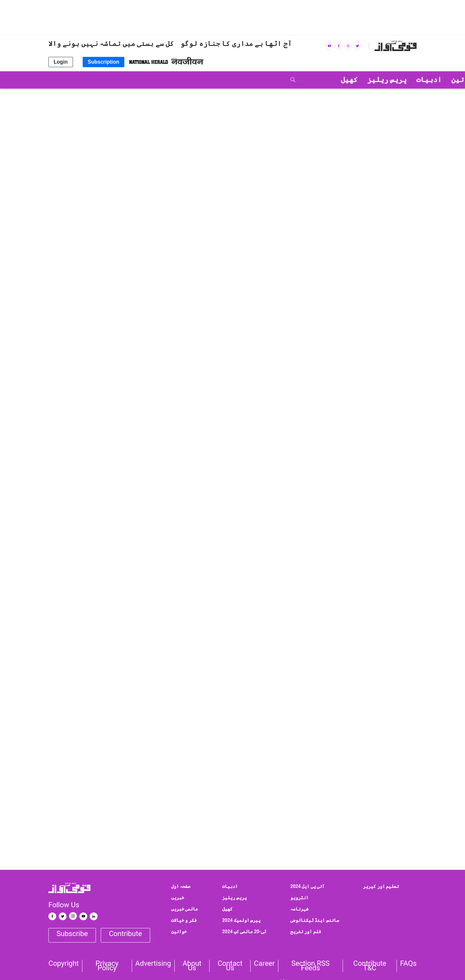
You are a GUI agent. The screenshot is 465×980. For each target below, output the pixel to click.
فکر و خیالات (184, 920)
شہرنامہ (299, 909)
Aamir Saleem (259, 827)
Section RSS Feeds (310, 966)
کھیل (227, 909)
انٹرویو (299, 898)
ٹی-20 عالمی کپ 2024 (244, 932)
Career (264, 964)
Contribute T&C (370, 966)
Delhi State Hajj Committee (322, 827)
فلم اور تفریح (306, 932)
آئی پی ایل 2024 (308, 886)
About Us (192, 966)
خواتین (179, 932)
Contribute (125, 934)
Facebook (315, 690)
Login (61, 62)
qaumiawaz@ (387, 725)
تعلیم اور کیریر (381, 886)
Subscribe (72, 934)
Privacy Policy (107, 966)
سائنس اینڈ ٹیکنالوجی (315, 920)
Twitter (350, 690)
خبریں (178, 898)
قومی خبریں (396, 96)
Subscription (104, 62)
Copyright (64, 964)
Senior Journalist (389, 827)
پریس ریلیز (376, 350)
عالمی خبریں (185, 909)
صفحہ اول (181, 886)
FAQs (408, 964)
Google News (391, 690)
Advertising (153, 964)
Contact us (230, 966)
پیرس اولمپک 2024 (241, 920)
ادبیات (230, 886)
